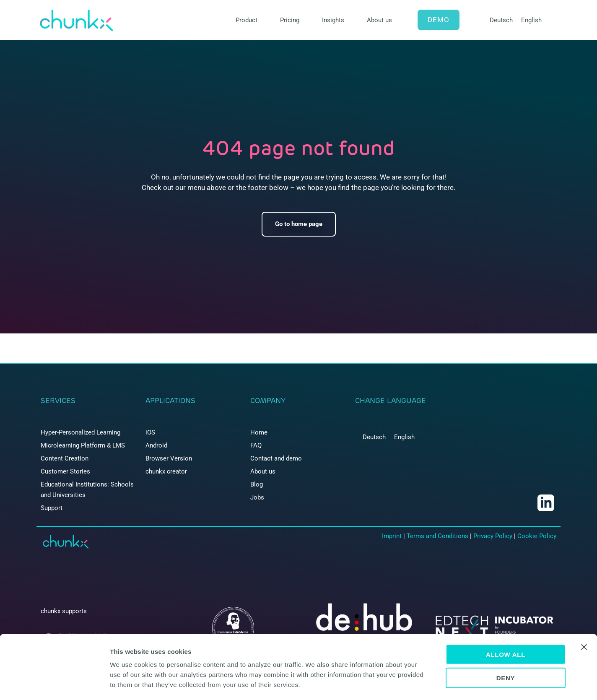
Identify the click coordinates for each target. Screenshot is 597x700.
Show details (440, 683)
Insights (333, 20)
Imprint (392, 536)
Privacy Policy (493, 536)
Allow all (506, 619)
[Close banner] (584, 612)
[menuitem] (501, 20)
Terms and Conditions (437, 536)
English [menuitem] (531, 20)
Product (247, 20)
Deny (506, 643)
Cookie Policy (537, 536)
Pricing (290, 20)
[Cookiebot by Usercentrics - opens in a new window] (54, 684)
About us (379, 20)
